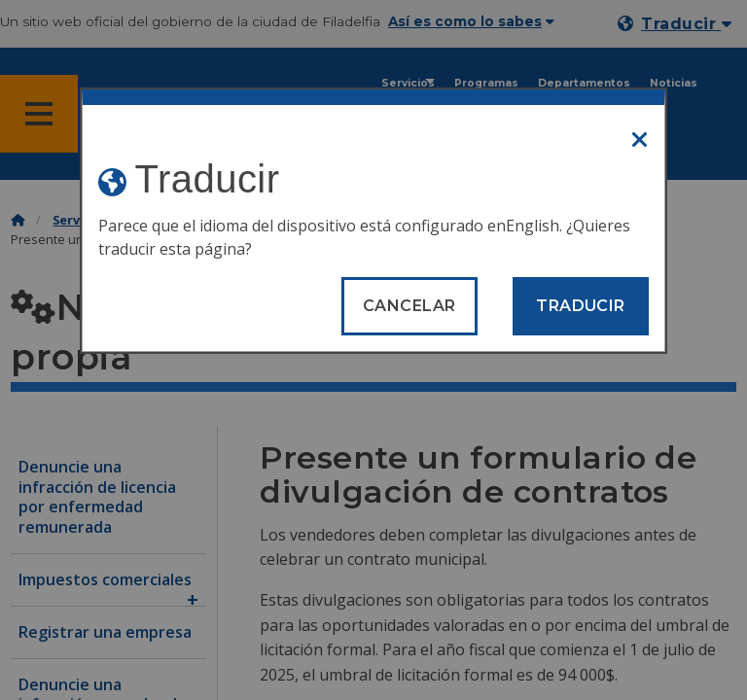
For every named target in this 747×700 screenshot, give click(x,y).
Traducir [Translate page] (581, 306)
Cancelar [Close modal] (409, 306)
